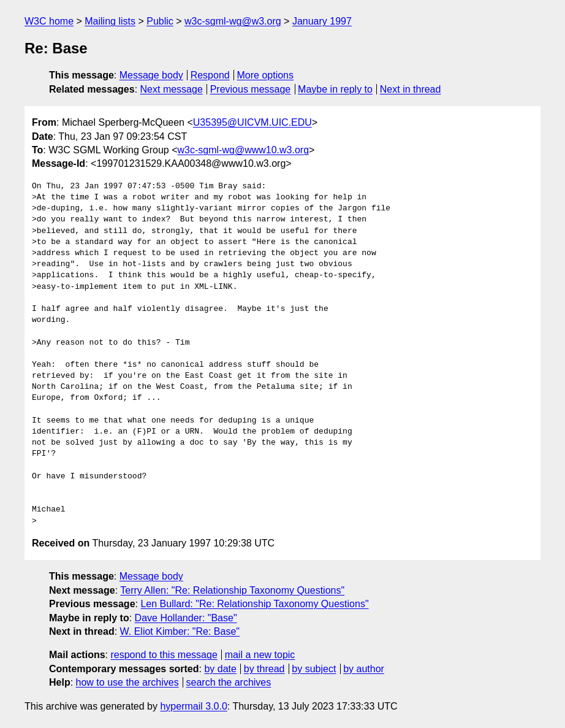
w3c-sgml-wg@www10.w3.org (244, 150)
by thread (264, 669)
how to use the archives (127, 682)
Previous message (251, 89)
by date (220, 669)
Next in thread (411, 89)
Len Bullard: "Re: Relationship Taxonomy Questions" (254, 604)
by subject (314, 669)
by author (364, 669)
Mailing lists (110, 21)
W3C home (49, 21)
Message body (151, 75)
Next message (172, 89)
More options (266, 75)
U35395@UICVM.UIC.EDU (252, 122)
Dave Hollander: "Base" (186, 618)
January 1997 (322, 21)
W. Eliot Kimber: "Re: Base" (180, 631)
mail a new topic (260, 655)
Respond (210, 75)
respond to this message (164, 655)
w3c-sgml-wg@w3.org (233, 21)
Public (160, 21)
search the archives (229, 682)
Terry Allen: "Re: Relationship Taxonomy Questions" (232, 590)
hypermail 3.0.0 (193, 706)
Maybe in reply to (335, 89)
